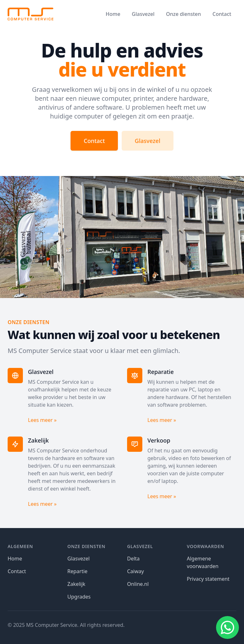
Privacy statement (208, 579)
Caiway (136, 571)
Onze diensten (183, 14)
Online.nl (138, 584)
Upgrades (79, 597)
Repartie (77, 571)
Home (113, 14)
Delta (133, 559)
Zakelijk (76, 584)
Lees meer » (42, 420)
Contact (222, 14)
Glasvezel (143, 14)
